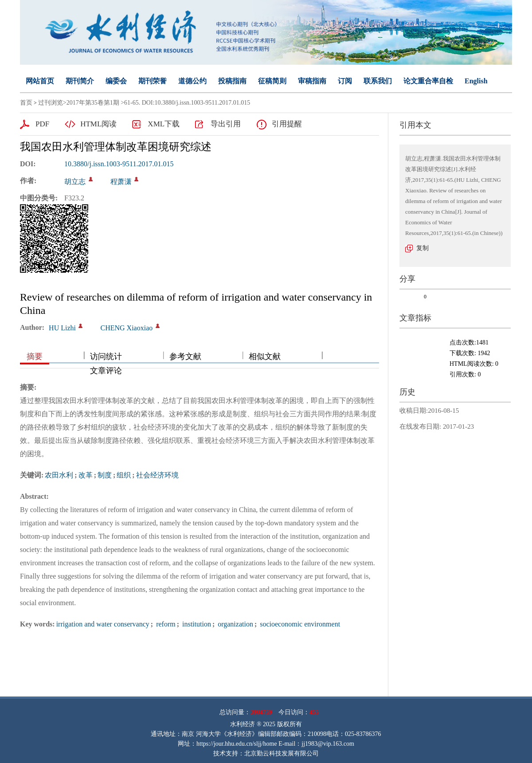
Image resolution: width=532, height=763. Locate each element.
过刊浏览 (51, 103)
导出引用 (226, 124)
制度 (105, 475)
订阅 (345, 81)
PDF (42, 124)
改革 (86, 475)
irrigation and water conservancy (103, 624)
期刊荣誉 (153, 81)
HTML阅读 (98, 124)
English (476, 81)
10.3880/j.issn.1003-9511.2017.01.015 (119, 164)
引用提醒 (287, 124)
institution (196, 624)
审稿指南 (312, 81)
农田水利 (59, 475)
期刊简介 (80, 81)
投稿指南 (232, 81)
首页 (26, 103)
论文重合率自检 (428, 81)
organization (235, 624)
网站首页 (40, 81)
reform (165, 624)
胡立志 (75, 182)
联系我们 (378, 81)
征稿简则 (272, 81)
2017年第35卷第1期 (93, 103)
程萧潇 (121, 182)
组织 (124, 475)
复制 (422, 248)
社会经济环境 (157, 475)
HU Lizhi (62, 328)
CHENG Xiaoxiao (126, 328)
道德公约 (192, 81)
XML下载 (164, 124)
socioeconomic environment (299, 624)
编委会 (116, 81)
